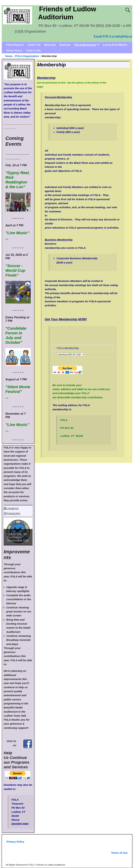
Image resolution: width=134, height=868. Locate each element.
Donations (65, 45)
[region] (18, 531)
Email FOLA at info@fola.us (113, 36)
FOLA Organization (85, 45)
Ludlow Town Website (115, 45)
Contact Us (34, 45)
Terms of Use (33, 51)
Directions (50, 45)
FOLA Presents (15, 45)
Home (9, 56)
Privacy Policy (14, 51)
